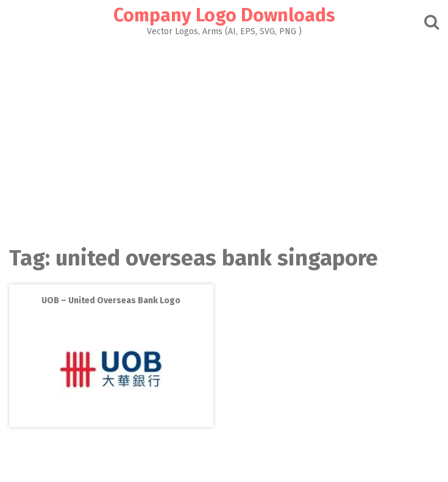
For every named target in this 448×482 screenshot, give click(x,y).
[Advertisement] (224, 138)
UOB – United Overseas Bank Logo (111, 300)
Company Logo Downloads (224, 15)
